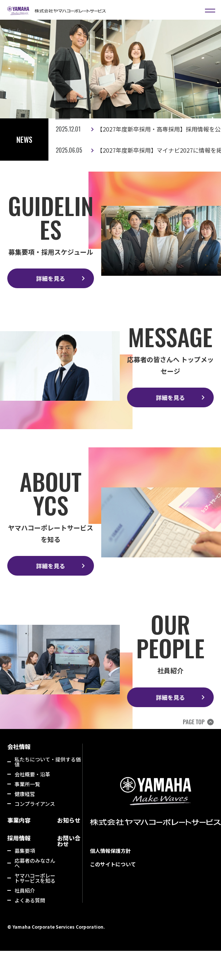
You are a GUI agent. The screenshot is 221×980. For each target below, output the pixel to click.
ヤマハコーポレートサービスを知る (35, 878)
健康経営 (25, 794)
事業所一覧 (27, 784)
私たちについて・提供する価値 (48, 762)
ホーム (14, 30)
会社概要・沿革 (32, 774)
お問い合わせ (69, 841)
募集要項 (25, 851)
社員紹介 (25, 890)
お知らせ (69, 820)
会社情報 (19, 746)
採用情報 (19, 838)
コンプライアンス (35, 804)
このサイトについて (113, 864)
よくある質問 (30, 900)
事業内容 (19, 820)
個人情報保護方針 (110, 851)
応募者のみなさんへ (35, 863)
